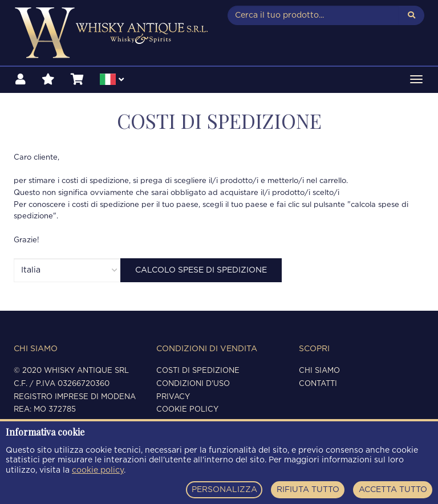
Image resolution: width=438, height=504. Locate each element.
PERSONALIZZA (224, 490)
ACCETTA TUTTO (393, 490)
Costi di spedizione (198, 371)
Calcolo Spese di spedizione (201, 270)
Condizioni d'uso (193, 384)
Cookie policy (187, 410)
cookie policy (98, 470)
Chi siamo (319, 371)
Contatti (318, 384)
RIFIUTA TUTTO (308, 490)
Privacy (173, 397)
